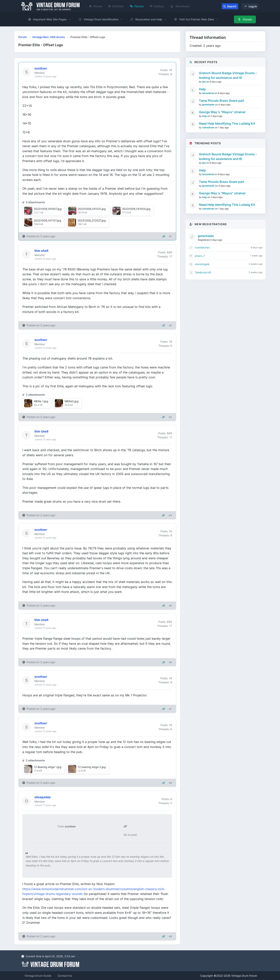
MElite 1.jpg (41, 401)
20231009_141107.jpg (48, 220)
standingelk (202, 264)
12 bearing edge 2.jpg (92, 767)
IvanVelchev (202, 247)
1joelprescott (203, 272)
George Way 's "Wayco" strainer (222, 112)
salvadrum (209, 127)
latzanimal (208, 93)
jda (204, 82)
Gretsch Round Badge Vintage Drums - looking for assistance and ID (228, 75)
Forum (137, 6)
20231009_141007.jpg (48, 209)
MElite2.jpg (72, 401)
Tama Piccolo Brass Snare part (222, 101)
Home (96, 6)
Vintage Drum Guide (38, 976)
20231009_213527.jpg (92, 220)
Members (180, 6)
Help (202, 89)
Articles (116, 6)
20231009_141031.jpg (92, 209)
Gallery (157, 6)
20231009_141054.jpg (136, 209)
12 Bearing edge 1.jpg (48, 767)
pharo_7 (200, 256)
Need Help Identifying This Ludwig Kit (227, 123)
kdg (205, 116)
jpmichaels (209, 105)
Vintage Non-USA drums (49, 37)
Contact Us (65, 976)
